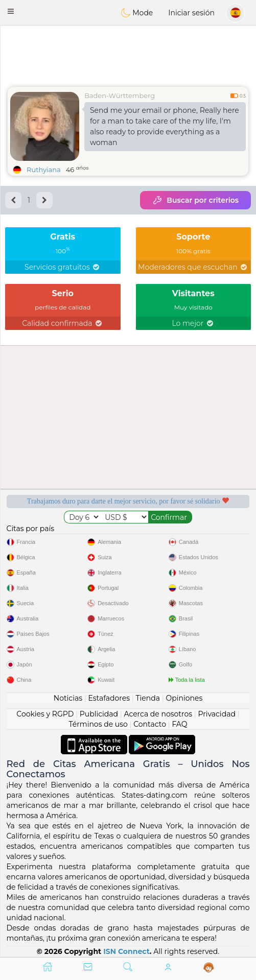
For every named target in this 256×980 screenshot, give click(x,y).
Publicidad (99, 714)
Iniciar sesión (191, 13)
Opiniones (184, 698)
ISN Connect (126, 951)
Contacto (150, 724)
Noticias (68, 698)
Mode (137, 13)
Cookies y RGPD (45, 714)
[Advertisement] (128, 54)
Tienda (148, 698)
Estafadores (109, 698)
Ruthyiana (44, 170)
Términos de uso (98, 724)
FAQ (179, 724)
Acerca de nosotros (158, 714)
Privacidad (217, 714)
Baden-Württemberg (120, 95)
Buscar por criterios (195, 200)
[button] (11, 11)
